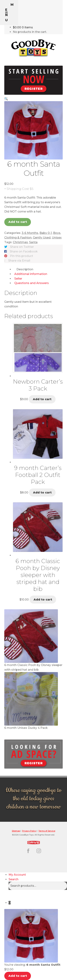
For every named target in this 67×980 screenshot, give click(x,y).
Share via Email (19, 261)
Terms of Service (47, 831)
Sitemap (16, 831)
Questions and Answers (32, 283)
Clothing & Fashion (18, 238)
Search (13, 879)
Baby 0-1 (46, 233)
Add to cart (18, 222)
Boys (57, 233)
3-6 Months (30, 233)
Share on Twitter (22, 247)
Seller (18, 279)
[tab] (38, 269)
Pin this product (22, 256)
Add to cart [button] (42, 399)
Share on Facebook (24, 251)
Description (25, 269)
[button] (6, 99)
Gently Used (42, 238)
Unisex (57, 238)
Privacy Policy (29, 831)
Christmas (20, 242)
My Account (17, 875)
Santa (33, 242)
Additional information (31, 274)
